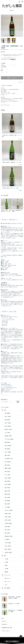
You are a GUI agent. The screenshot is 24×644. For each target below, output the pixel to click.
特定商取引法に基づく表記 (7, 628)
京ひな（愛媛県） (8, 452)
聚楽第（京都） (8, 491)
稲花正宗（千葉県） (9, 429)
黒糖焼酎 (6, 572)
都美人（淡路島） (8, 549)
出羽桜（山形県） (8, 520)
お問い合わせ (4, 624)
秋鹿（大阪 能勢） (8, 446)
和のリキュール (8, 578)
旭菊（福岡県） (8, 413)
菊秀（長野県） (8, 449)
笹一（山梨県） (8, 475)
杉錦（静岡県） (8, 501)
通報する (21, 82)
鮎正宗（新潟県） (8, 426)
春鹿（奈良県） (8, 533)
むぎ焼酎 (6, 562)
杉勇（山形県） (8, 497)
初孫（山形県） (8, 530)
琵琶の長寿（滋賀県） (9, 536)
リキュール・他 (7, 575)
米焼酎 (6, 565)
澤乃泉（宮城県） (8, 478)
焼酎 (5, 556)
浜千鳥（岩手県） (8, 546)
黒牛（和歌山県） (8, 462)
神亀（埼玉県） (8, 472)
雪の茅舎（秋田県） (9, 552)
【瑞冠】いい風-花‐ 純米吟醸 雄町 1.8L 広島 (6, 211)
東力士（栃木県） (8, 416)
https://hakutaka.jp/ (5, 105)
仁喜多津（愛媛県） (9, 523)
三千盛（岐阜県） (8, 543)
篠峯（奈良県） (8, 488)
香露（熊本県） (8, 465)
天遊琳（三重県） (8, 517)
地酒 (5, 410)
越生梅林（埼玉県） (9, 436)
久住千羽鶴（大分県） (9, 459)
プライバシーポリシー (6, 631)
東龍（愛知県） (8, 420)
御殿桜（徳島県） (8, 468)
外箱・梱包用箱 (7, 588)
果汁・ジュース (8, 582)
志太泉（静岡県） (8, 484)
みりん (6, 585)
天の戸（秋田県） (8, 423)
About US (4, 621)
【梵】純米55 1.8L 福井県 (14, 604)
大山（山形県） (8, 433)
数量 (2, 70)
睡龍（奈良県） (8, 494)
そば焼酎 (6, 569)
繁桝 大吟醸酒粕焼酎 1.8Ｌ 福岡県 (18, 211)
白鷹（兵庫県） (8, 527)
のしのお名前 (3, 67)
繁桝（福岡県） (8, 481)
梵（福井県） (7, 539)
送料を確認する (13, 59)
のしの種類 (3, 63)
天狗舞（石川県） (8, 514)
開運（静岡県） (8, 442)
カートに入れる (13, 78)
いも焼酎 (6, 559)
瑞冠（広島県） (8, 504)
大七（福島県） (8, 507)
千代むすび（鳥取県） (9, 510)
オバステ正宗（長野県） (9, 439)
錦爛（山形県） (8, 455)
